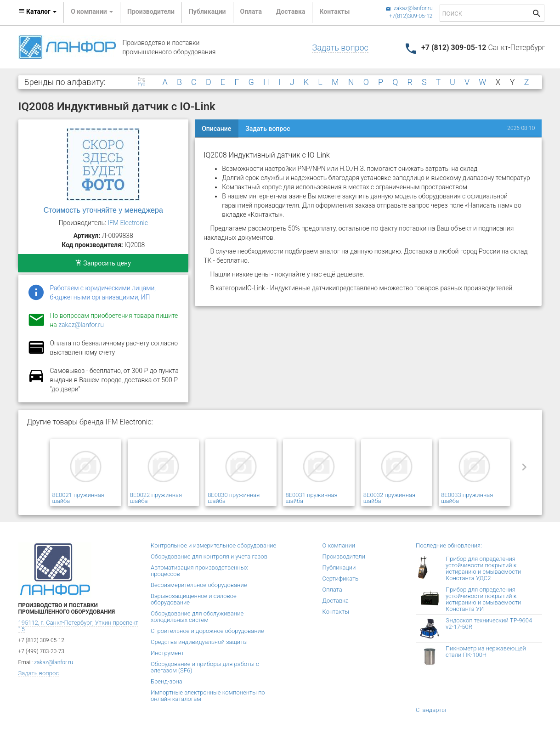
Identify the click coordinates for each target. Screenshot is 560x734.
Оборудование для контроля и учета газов (209, 556)
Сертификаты (341, 579)
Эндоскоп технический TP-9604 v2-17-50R (489, 624)
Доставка (291, 11)
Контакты (334, 11)
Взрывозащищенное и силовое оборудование (194, 599)
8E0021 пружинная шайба (78, 498)
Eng (142, 79)
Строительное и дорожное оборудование (207, 631)
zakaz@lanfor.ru (409, 8)
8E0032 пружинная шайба (389, 498)
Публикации (207, 11)
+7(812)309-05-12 (411, 16)
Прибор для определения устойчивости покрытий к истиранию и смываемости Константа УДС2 (483, 568)
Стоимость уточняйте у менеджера (103, 210)
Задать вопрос (340, 48)
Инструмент (167, 653)
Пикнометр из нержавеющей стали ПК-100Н (486, 652)
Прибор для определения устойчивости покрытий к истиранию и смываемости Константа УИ (483, 599)
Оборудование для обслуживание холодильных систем (197, 617)
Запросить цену (103, 263)
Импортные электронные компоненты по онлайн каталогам (208, 696)
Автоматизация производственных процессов (199, 571)
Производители (151, 11)
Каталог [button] (38, 11)
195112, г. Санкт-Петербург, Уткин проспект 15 (78, 626)
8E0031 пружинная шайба (311, 498)
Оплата (251, 11)
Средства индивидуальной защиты (199, 642)
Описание (216, 129)
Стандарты (431, 710)
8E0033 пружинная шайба (467, 498)
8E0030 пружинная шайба (234, 498)
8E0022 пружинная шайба (156, 498)
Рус (141, 84)
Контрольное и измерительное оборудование (213, 545)
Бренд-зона (167, 681)
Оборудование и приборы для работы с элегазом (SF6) (205, 667)
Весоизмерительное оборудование (199, 585)
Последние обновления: (449, 545)
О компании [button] (92, 11)
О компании (339, 545)
